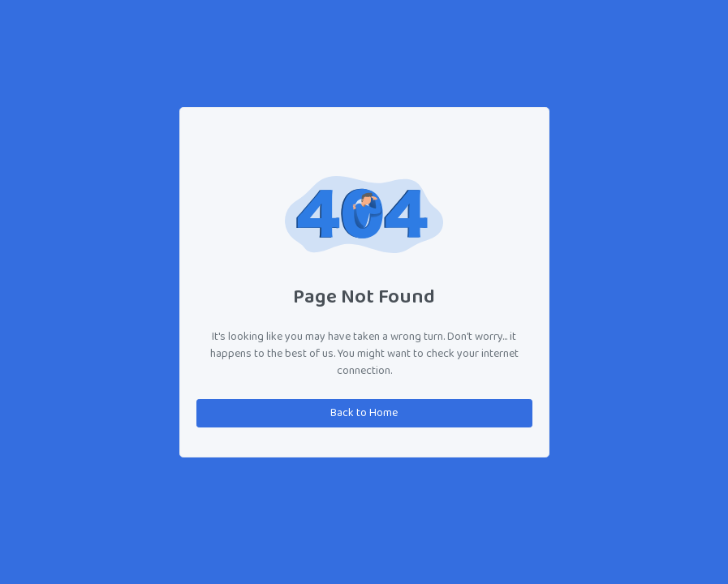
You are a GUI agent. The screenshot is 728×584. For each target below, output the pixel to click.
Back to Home (364, 413)
